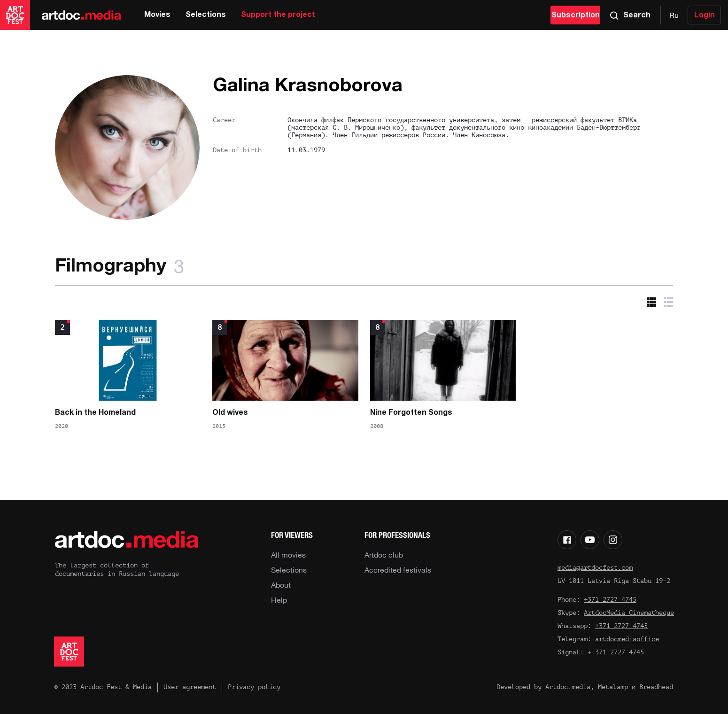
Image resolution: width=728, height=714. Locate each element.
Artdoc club (384, 555)
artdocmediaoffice (627, 639)
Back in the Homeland (95, 413)
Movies (157, 15)
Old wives (230, 413)
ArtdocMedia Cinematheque (629, 613)
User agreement (190, 687)
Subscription (576, 16)
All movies (288, 555)
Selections (206, 15)
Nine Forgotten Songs (411, 413)
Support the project (278, 15)
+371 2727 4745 (610, 600)
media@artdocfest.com (595, 568)
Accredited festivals (398, 570)
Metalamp (613, 687)
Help (279, 600)
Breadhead (656, 687)
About (281, 585)
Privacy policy (254, 687)
